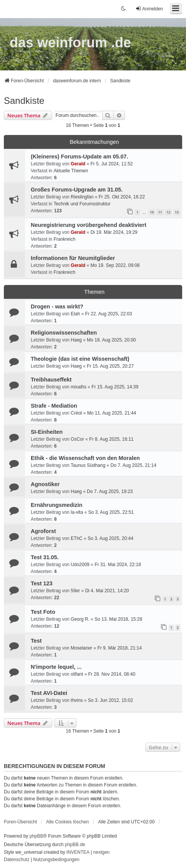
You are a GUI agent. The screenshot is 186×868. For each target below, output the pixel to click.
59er (75, 591)
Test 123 (42, 583)
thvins (77, 700)
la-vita (77, 512)
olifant (77, 674)
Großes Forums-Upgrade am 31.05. (77, 190)
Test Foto (43, 612)
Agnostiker (45, 484)
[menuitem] (17, 860)
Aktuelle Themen (71, 171)
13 (177, 212)
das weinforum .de (70, 42)
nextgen (102, 852)
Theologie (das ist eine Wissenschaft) (80, 359)
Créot (76, 413)
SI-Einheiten (47, 432)
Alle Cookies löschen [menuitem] (67, 822)
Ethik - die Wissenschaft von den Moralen (85, 458)
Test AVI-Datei (49, 693)
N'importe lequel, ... (56, 667)
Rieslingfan (82, 197)
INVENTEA (78, 852)
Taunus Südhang (88, 465)
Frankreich (64, 239)
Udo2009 (80, 565)
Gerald (78, 164)
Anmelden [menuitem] (149, 9)
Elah (75, 314)
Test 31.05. (45, 557)
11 (160, 212)
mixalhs (79, 387)
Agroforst (43, 531)
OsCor (77, 439)
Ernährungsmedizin (56, 505)
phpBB (37, 836)
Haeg (76, 340)
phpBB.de (75, 845)
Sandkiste (24, 101)
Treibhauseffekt (51, 380)
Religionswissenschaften (64, 333)
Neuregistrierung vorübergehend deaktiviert (89, 225)
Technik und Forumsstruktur (82, 204)
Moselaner (81, 648)
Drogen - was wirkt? (57, 307)
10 (152, 212)
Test (36, 641)
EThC (77, 538)
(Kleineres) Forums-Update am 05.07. (80, 157)
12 (168, 212)
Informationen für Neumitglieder (73, 258)
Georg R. (80, 619)
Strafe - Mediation (54, 406)
